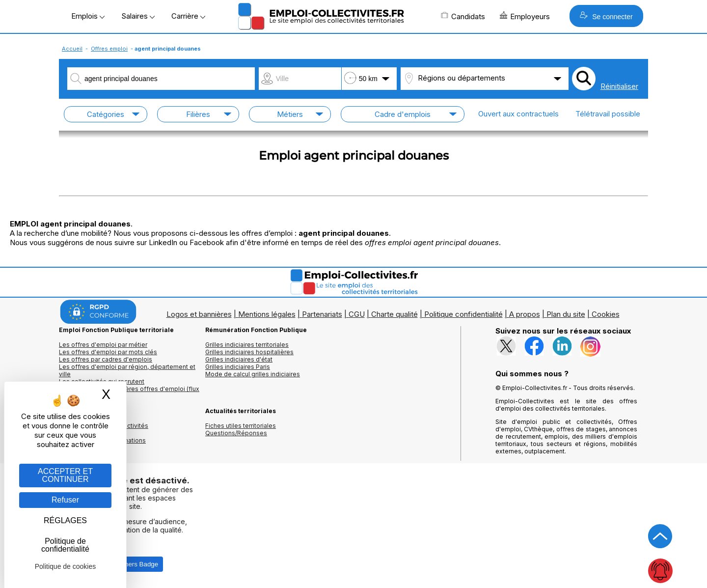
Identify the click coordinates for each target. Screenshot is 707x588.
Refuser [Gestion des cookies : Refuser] (65, 500)
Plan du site (566, 314)
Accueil (72, 49)
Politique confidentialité (463, 314)
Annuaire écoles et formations (102, 440)
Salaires (138, 16)
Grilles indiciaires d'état (239, 359)
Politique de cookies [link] (66, 566)
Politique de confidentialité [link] (65, 545)
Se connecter (606, 16)
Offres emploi (109, 49)
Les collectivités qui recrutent (102, 381)
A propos (525, 314)
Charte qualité (394, 314)
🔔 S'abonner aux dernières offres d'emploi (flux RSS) (129, 392)
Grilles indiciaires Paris (238, 367)
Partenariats (322, 314)
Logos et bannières (199, 314)
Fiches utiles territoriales (241, 426)
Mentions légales (267, 314)
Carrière (188, 16)
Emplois (88, 16)
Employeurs (525, 16)
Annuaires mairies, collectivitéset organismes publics (104, 429)
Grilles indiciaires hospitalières (249, 352)
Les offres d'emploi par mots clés (108, 352)
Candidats (463, 16)
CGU (357, 314)
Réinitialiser (619, 86)
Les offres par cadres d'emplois (106, 359)
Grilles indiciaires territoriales (247, 345)
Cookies (606, 314)
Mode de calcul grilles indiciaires (253, 374)
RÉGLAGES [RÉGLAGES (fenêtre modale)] (65, 520)
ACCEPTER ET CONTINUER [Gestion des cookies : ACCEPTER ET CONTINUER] (65, 475)
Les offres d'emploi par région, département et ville (127, 370)
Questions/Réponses (236, 433)
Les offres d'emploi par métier (103, 345)
